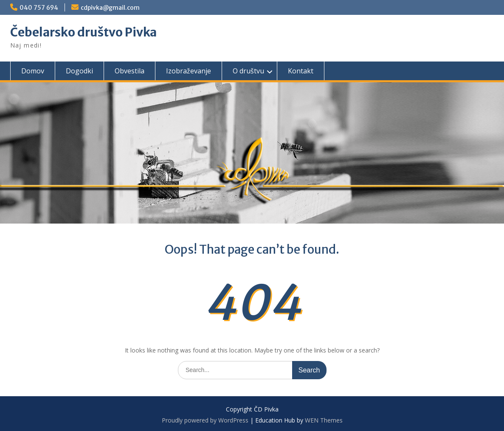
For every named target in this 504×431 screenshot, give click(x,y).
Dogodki (79, 71)
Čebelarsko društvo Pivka (83, 32)
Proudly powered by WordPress (205, 420)
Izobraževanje (189, 71)
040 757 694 (39, 8)
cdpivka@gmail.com (110, 8)
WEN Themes (324, 420)
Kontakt (301, 71)
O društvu (248, 71)
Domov (33, 71)
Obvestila (130, 71)
